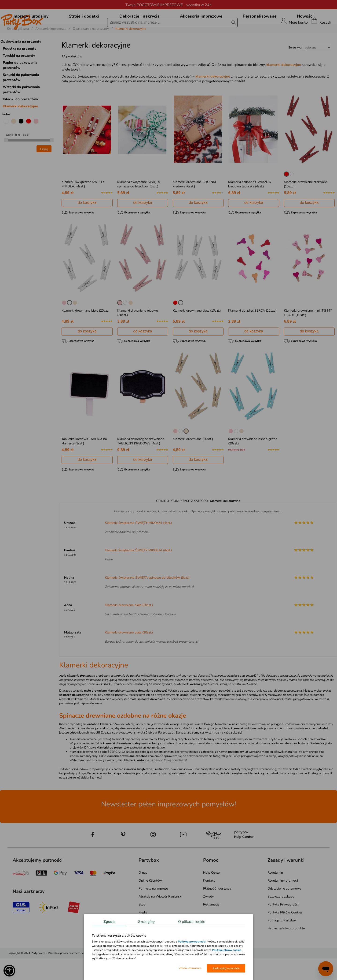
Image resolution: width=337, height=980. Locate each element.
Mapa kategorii (149, 942)
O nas (143, 894)
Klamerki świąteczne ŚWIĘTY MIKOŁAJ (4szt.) (83, 205)
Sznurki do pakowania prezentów (21, 99)
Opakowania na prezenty (21, 63)
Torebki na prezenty (19, 77)
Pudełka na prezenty (20, 70)
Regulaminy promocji (283, 902)
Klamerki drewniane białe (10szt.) (197, 332)
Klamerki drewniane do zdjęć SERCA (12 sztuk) (102, 774)
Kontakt (209, 902)
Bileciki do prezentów (20, 120)
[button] (9, 971)
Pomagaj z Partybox (282, 942)
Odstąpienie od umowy (284, 910)
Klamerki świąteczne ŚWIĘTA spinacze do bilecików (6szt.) (139, 205)
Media (143, 934)
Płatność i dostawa (217, 910)
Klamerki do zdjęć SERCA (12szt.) (252, 332)
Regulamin (275, 894)
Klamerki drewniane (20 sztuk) (90, 761)
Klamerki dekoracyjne (20, 127)
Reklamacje (211, 926)
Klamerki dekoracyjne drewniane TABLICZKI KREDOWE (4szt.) (141, 463)
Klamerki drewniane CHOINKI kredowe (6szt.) (194, 205)
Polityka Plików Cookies (285, 934)
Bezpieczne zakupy (281, 918)
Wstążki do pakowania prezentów (21, 111)
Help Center (212, 894)
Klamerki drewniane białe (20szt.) (86, 332)
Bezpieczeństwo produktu (286, 950)
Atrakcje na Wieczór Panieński (160, 918)
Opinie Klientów (150, 902)
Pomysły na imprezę (153, 910)
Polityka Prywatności (283, 926)
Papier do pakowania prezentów (20, 86)
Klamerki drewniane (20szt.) (193, 460)
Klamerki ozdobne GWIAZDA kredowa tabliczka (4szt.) (249, 205)
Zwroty (208, 918)
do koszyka (87, 224)
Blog (142, 926)
